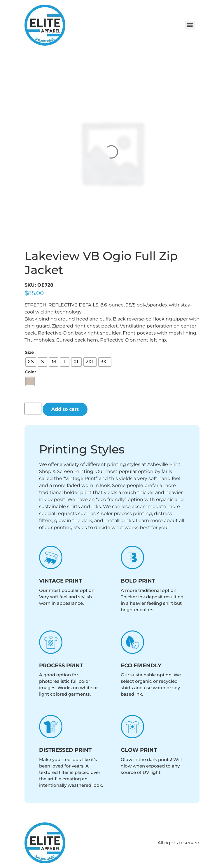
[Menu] (190, 25)
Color (31, 372)
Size (29, 352)
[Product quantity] (33, 409)
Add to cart (65, 409)
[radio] (31, 362)
